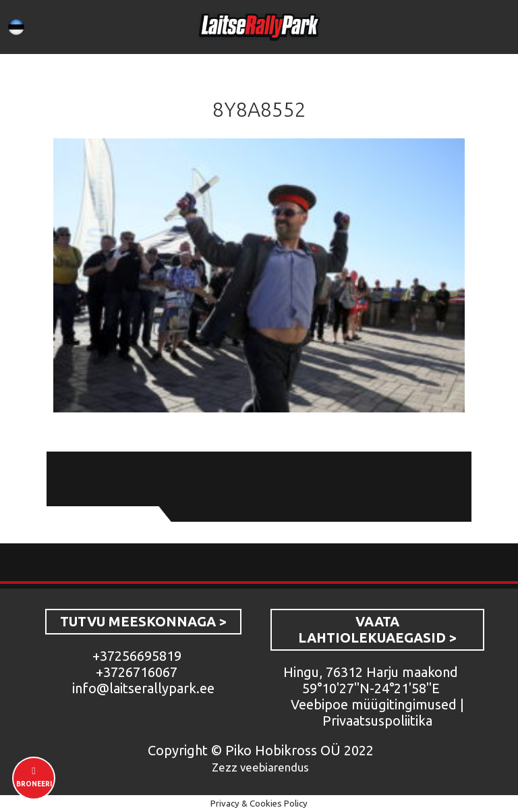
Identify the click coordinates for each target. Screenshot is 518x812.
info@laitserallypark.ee (143, 688)
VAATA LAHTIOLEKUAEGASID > (377, 629)
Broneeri (34, 784)
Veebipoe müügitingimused (374, 704)
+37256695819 (137, 656)
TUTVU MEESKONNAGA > (143, 621)
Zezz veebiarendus (260, 767)
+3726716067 (137, 672)
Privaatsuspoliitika (377, 721)
